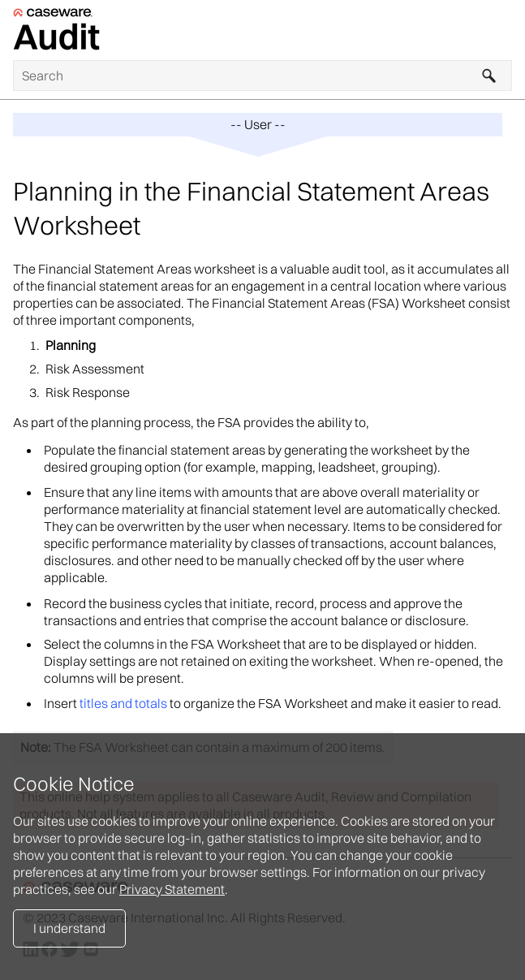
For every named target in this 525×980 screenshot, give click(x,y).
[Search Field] (262, 76)
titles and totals (123, 703)
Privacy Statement (172, 889)
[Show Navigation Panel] (503, 30)
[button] (489, 76)
